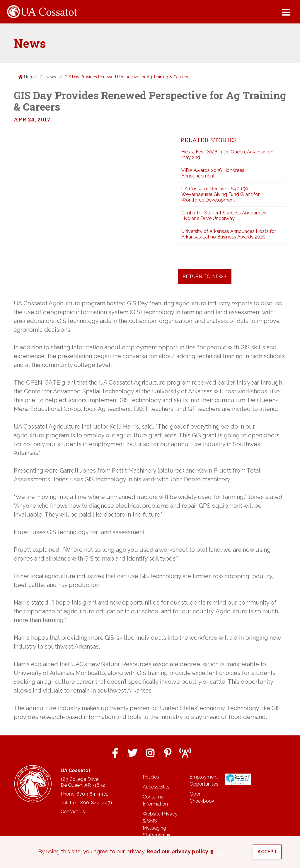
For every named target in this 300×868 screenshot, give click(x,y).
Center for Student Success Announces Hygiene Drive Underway (224, 216)
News (51, 77)
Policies (151, 777)
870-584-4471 (92, 794)
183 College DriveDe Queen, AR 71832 (83, 782)
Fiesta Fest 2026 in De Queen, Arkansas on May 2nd (227, 155)
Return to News (205, 276)
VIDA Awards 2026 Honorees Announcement (213, 173)
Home (30, 77)
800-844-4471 (96, 803)
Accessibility (156, 787)
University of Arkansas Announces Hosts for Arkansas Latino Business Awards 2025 (229, 234)
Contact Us (73, 812)
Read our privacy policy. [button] (178, 851)
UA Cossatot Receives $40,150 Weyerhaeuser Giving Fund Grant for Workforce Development (220, 194)
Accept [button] (267, 852)
